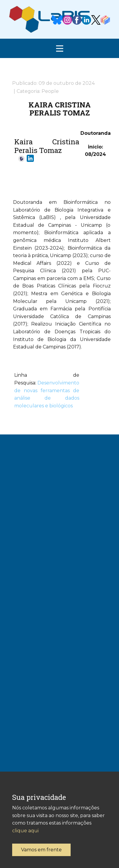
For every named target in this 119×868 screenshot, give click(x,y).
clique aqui (25, 831)
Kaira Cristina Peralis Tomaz (60, 109)
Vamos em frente (41, 850)
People (50, 91)
